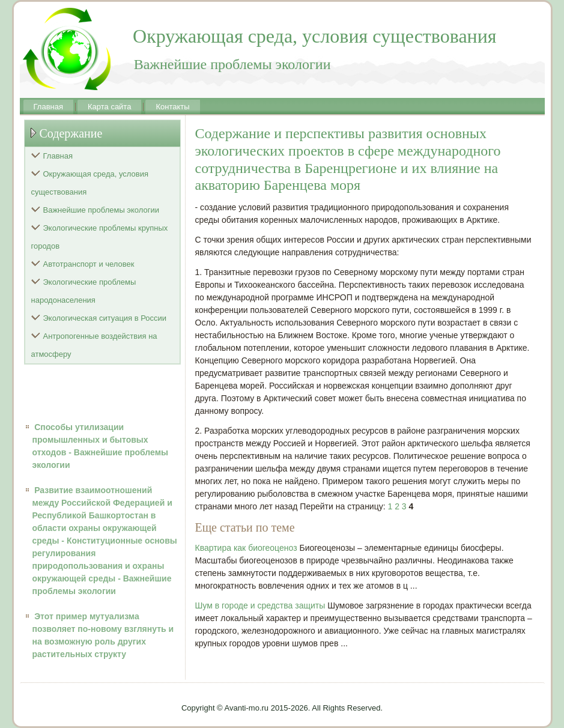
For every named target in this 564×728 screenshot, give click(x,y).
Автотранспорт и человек (89, 264)
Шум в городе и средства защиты (260, 605)
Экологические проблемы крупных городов (100, 237)
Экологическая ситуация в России (105, 318)
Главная (48, 107)
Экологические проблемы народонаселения (84, 291)
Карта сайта (109, 107)
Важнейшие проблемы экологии (102, 210)
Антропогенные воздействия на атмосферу (94, 345)
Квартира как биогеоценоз (246, 548)
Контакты (172, 107)
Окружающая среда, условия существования (90, 183)
